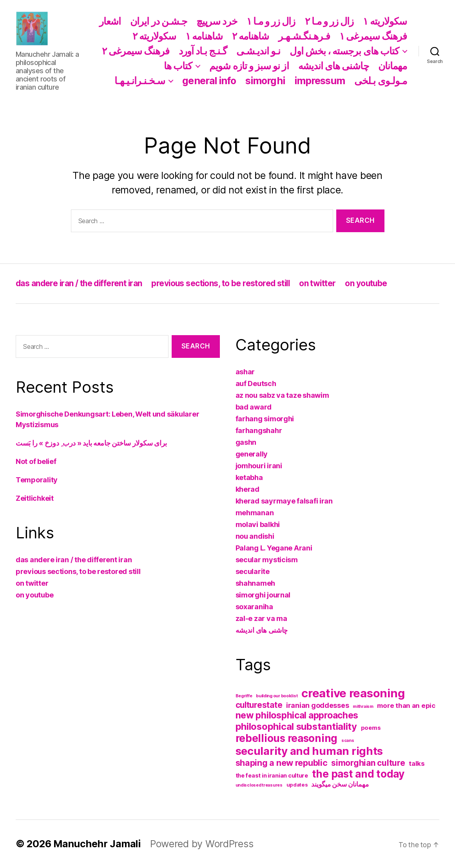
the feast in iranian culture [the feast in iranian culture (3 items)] (272, 776)
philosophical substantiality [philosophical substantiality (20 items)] (296, 726)
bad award (254, 407)
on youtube (372, 283)
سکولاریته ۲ (154, 36)
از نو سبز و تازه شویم (249, 66)
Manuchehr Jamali (97, 844)
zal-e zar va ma (261, 618)
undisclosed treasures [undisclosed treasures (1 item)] (259, 785)
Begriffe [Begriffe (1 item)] (244, 696)
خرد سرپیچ (217, 21)
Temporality (37, 480)
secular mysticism (267, 560)
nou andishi (255, 536)
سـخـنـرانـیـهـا (140, 81)
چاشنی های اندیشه (334, 66)
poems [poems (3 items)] (371, 728)
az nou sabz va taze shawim (282, 395)
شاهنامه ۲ (251, 36)
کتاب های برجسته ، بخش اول (344, 51)
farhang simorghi (265, 419)
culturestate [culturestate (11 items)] (259, 705)
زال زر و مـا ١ (271, 21)
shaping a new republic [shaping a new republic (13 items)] (282, 763)
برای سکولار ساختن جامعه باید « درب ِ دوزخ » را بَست (91, 443)
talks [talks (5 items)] (417, 763)
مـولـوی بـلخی (381, 81)
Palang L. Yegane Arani (274, 548)
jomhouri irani (259, 466)
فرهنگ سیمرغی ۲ (136, 51)
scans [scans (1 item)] (348, 741)
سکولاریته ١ (385, 21)
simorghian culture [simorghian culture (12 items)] (368, 763)
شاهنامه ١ (204, 36)
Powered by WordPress (202, 844)
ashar (245, 372)
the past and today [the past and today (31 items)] (358, 774)
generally (252, 454)
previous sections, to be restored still (224, 283)
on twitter (323, 283)
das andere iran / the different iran (80, 283)
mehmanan (255, 513)
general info (209, 81)
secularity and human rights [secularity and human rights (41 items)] (309, 751)
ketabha (249, 477)
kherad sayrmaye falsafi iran (284, 501)
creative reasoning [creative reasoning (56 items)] (353, 693)
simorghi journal (263, 595)
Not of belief (36, 461)
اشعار (110, 21)
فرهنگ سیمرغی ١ (373, 36)
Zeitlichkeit (35, 498)
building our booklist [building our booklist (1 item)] (277, 696)
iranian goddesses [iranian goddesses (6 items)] (317, 705)
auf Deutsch (256, 383)
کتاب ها (178, 66)
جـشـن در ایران (159, 21)
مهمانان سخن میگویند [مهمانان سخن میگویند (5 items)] (340, 784)
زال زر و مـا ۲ (329, 21)
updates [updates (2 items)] (297, 785)
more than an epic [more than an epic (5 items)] (406, 706)
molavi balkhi (258, 524)
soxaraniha (254, 607)
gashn (246, 442)
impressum (320, 81)
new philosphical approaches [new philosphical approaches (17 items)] (297, 715)
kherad (247, 489)
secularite (253, 571)
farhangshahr (259, 430)
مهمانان (392, 66)
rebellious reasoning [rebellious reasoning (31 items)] (287, 738)
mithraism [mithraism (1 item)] (363, 706)
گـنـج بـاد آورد (203, 51)
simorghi (265, 81)
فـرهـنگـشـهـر (304, 36)
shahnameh (256, 583)
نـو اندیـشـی (258, 51)
